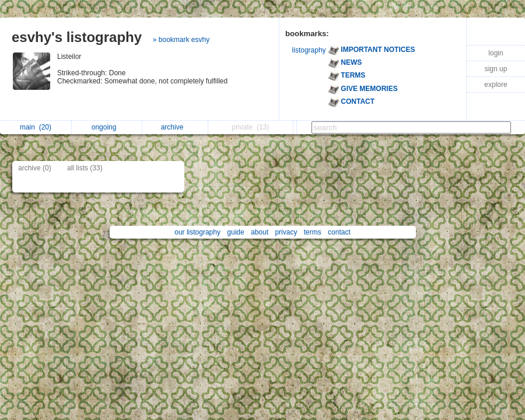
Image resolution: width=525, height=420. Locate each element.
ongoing (107, 127)
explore (496, 85)
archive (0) (35, 168)
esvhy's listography (77, 37)
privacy (286, 232)
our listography (197, 232)
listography (309, 50)
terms (313, 232)
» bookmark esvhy (181, 40)
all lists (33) (85, 168)
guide (235, 232)
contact (339, 232)
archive (175, 127)
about (260, 232)
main (36, 127)
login (496, 53)
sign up (496, 69)
